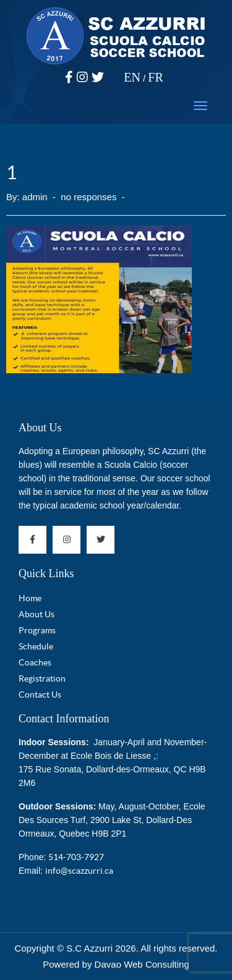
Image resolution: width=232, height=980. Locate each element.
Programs (37, 630)
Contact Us (40, 695)
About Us (40, 428)
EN (132, 77)
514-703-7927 (76, 857)
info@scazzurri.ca (79, 871)
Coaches (35, 662)
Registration (42, 678)
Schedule (36, 646)
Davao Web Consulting (142, 964)
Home (30, 598)
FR (155, 77)
